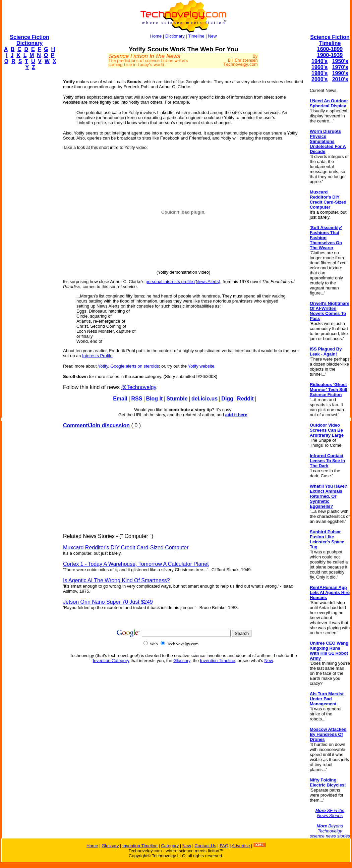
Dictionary (175, 36)
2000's (319, 79)
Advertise (241, 846)
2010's (340, 79)
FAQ (224, 846)
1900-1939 (330, 55)
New (212, 36)
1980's (319, 73)
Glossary (182, 661)
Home (156, 36)
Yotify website (201, 366)
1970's (340, 67)
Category (170, 846)
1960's (319, 67)
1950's (340, 61)
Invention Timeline (218, 661)
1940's (319, 61)
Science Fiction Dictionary (29, 40)
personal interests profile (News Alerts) (183, 282)
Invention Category (111, 661)
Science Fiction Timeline (330, 40)
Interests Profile (97, 356)
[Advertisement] (29, 176)
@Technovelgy (138, 387)
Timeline (196, 36)
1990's (340, 73)
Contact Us (205, 846)
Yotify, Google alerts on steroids (128, 366)
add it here (236, 415)
